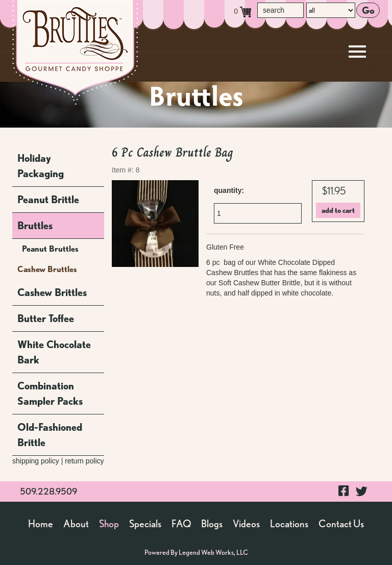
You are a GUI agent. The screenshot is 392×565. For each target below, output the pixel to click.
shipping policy (36, 461)
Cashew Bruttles (47, 269)
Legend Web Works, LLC (213, 552)
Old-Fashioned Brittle (50, 435)
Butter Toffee (46, 318)
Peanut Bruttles (50, 249)
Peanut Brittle (48, 200)
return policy (84, 461)
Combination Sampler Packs (50, 394)
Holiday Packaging (41, 166)
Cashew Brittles (52, 292)
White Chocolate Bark (54, 352)
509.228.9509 (48, 491)
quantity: (229, 190)
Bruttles (35, 226)
